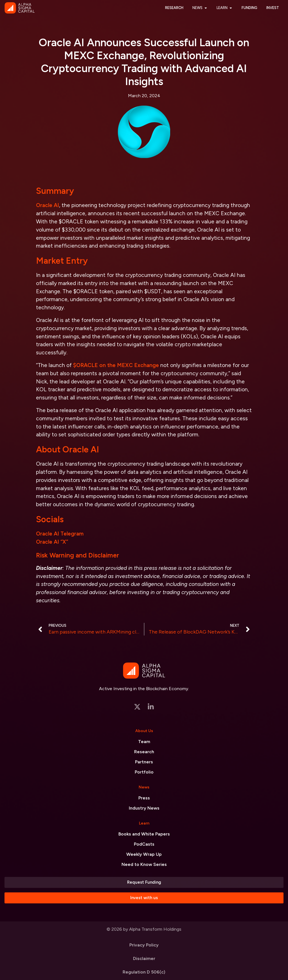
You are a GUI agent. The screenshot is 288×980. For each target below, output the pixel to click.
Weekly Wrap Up (144, 854)
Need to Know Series (144, 864)
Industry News (144, 808)
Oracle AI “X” (52, 542)
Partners (144, 762)
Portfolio (144, 772)
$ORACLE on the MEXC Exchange (116, 365)
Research (144, 752)
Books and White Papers (144, 834)
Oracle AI (48, 205)
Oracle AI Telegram (60, 534)
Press (144, 798)
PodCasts (144, 844)
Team (144, 742)
